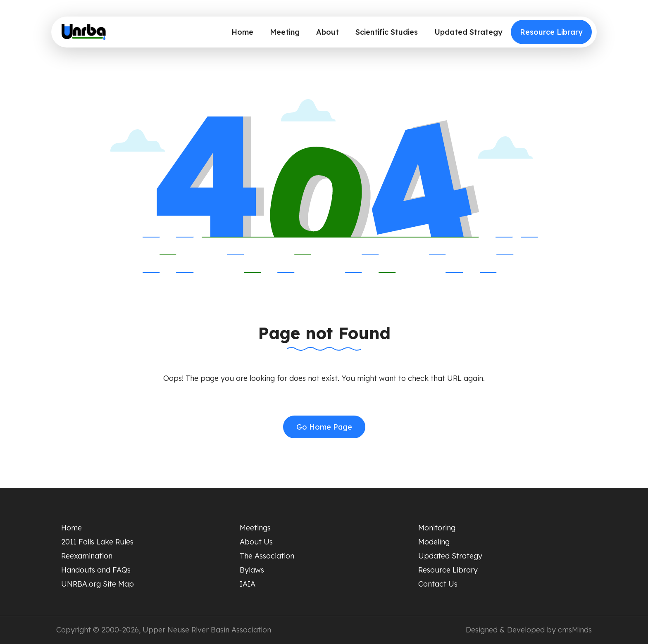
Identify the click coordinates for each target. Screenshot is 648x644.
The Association (267, 556)
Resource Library (551, 32)
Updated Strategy (468, 32)
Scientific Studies (387, 32)
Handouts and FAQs (96, 570)
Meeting (285, 32)
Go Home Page (324, 427)
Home (242, 32)
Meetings (255, 528)
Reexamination (87, 556)
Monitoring (437, 528)
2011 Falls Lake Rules (97, 542)
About (328, 32)
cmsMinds (575, 630)
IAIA (248, 584)
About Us (256, 542)
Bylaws (252, 570)
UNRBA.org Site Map (98, 584)
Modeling (434, 542)
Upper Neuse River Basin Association (207, 630)
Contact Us (438, 584)
